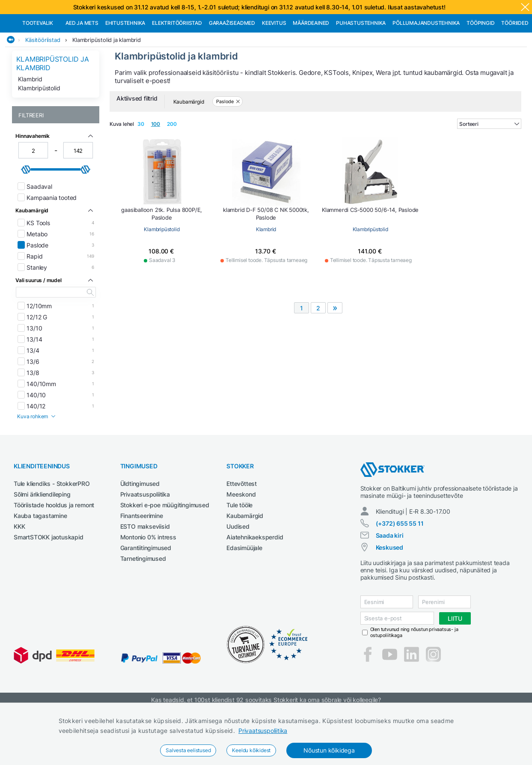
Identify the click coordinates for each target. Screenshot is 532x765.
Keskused (389, 591)
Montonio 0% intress (148, 581)
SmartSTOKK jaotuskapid (49, 581)
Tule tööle (239, 549)
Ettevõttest (242, 528)
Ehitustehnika (125, 67)
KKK (19, 570)
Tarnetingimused (143, 603)
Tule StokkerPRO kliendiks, (96, 22)
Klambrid (30, 123)
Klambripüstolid (39, 132)
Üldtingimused (140, 528)
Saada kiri (390, 579)
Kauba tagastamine (40, 560)
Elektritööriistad (177, 67)
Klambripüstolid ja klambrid (107, 84)
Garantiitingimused (146, 592)
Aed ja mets (82, 67)
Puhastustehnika (361, 67)
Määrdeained (311, 67)
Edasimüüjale (244, 592)
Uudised (238, 570)
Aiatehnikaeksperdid (255, 581)
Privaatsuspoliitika (263, 731)
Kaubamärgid (245, 560)
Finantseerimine (142, 560)
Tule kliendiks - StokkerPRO (52, 528)
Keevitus (274, 67)
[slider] (26, 214)
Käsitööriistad (43, 84)
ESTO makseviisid (145, 570)
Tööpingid (480, 67)
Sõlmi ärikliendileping (42, 538)
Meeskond (241, 538)
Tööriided (515, 67)
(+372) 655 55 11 (400, 567)
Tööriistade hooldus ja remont (54, 549)
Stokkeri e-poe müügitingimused (165, 549)
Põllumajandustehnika (426, 67)
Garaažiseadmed (232, 67)
